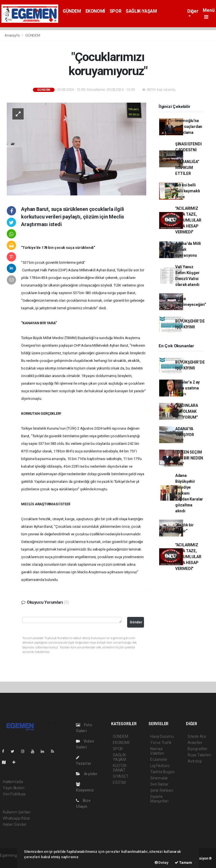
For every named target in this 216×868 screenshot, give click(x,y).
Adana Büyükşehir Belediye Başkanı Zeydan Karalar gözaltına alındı (189, 493)
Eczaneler (159, 759)
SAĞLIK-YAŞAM (141, 11)
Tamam (183, 863)
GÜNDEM (72, 11)
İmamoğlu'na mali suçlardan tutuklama (189, 127)
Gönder (136, 622)
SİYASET (121, 776)
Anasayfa (12, 35)
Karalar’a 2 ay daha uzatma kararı (187, 388)
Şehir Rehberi (162, 790)
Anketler (195, 743)
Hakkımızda (13, 782)
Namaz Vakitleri (157, 751)
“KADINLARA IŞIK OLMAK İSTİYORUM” (187, 411)
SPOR (115, 11)
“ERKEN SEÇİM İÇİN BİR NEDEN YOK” (189, 458)
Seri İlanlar (159, 784)
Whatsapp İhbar (16, 818)
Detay (162, 863)
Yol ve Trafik (161, 743)
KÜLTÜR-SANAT (120, 768)
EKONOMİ (95, 11)
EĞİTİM (119, 783)
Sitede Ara (197, 736)
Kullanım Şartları (17, 812)
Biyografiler (198, 749)
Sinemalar (159, 778)
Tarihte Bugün (162, 772)
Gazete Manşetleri (159, 799)
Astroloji (195, 761)
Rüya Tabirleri (199, 755)
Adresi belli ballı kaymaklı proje (188, 191)
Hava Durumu (162, 736)
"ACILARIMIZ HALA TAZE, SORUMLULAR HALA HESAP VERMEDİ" (188, 220)
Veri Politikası (14, 794)
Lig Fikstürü (160, 766)
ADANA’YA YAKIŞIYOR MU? (185, 435)
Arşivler (87, 774)
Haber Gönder (15, 824)
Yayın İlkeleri (13, 788)
